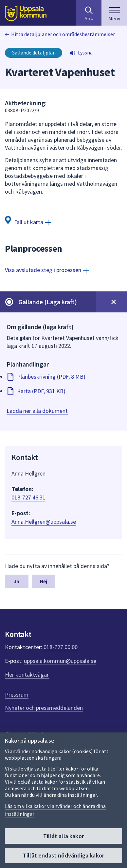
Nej (44, 581)
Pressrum (17, 695)
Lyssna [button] (85, 53)
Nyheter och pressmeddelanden (44, 708)
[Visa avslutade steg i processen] (47, 270)
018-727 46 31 (28, 497)
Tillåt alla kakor (63, 836)
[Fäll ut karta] (28, 222)
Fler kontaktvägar (27, 675)
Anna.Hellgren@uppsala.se (44, 522)
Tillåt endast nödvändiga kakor (63, 855)
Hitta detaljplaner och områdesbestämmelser (63, 34)
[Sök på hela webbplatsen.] (89, 13)
